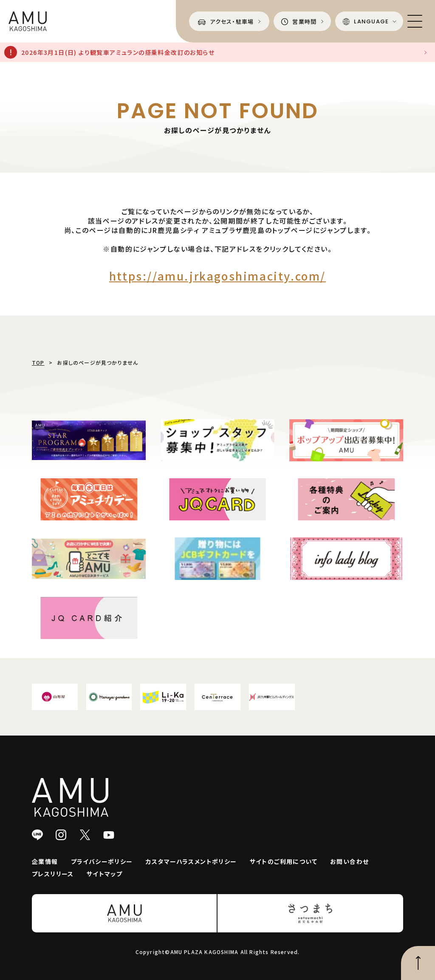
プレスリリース (53, 874)
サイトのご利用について (284, 861)
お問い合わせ (349, 861)
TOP (38, 362)
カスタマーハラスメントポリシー (191, 861)
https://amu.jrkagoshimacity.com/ (217, 276)
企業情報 (45, 861)
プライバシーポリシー (102, 861)
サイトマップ (105, 874)
